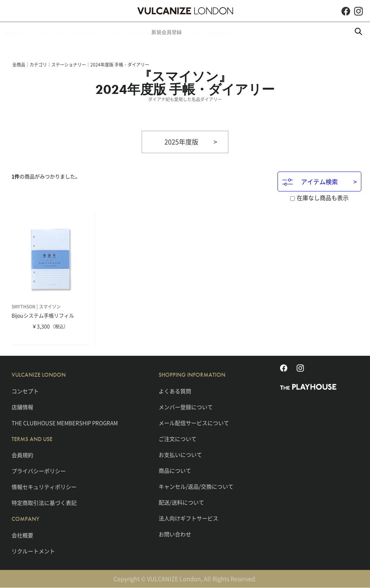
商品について (175, 471)
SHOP (294, 32)
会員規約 (22, 455)
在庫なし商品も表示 (319, 198)
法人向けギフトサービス (188, 518)
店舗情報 (22, 407)
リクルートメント (33, 551)
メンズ (106, 32)
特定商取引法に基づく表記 (44, 503)
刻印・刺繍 (263, 32)
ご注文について (178, 439)
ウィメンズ (138, 32)
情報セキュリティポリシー (44, 487)
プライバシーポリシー (39, 471)
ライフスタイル (180, 32)
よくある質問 (175, 391)
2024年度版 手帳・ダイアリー (120, 65)
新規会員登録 (224, 32)
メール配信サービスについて (194, 423)
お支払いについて (180, 455)
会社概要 (22, 535)
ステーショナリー (69, 65)
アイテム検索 (310, 182)
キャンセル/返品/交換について (196, 487)
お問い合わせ (175, 534)
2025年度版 (181, 142)
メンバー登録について (186, 407)
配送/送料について (181, 502)
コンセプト (25, 391)
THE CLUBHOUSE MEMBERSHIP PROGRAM (65, 423)
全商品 (19, 65)
